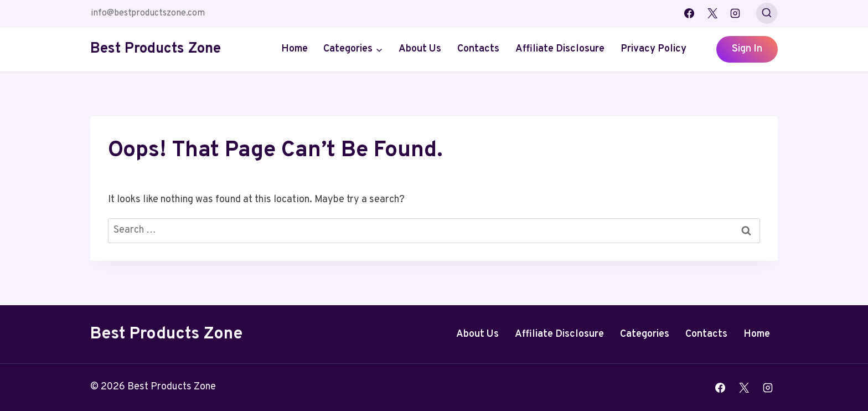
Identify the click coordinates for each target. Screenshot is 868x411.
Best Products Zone (166, 334)
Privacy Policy (653, 49)
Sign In (747, 49)
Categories (645, 334)
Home (294, 49)
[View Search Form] (767, 13)
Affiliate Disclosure (560, 49)
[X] (712, 13)
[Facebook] (689, 13)
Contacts (478, 49)
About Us (420, 49)
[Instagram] (735, 13)
